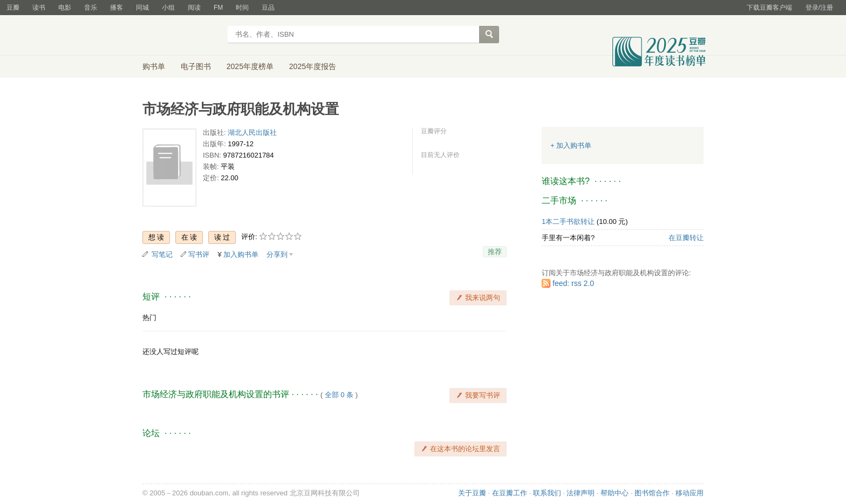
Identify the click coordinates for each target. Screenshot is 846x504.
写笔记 (162, 254)
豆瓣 (13, 8)
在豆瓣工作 (510, 493)
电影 (65, 8)
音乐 (91, 8)
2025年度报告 (313, 66)
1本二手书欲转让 (568, 222)
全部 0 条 (339, 395)
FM (218, 8)
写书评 (199, 254)
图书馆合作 (652, 493)
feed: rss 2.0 (573, 283)
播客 (117, 8)
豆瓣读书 (182, 36)
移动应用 (690, 493)
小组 (168, 8)
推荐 (495, 252)
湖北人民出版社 (252, 132)
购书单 (154, 66)
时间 (242, 8)
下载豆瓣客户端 (769, 8)
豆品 (268, 8)
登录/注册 (819, 8)
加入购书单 (241, 254)
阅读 (194, 8)
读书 (39, 8)
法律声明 (581, 493)
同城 (142, 8)
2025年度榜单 (250, 66)
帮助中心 (615, 493)
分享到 (277, 254)
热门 (149, 318)
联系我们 (547, 493)
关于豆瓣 (472, 493)
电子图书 (196, 66)
